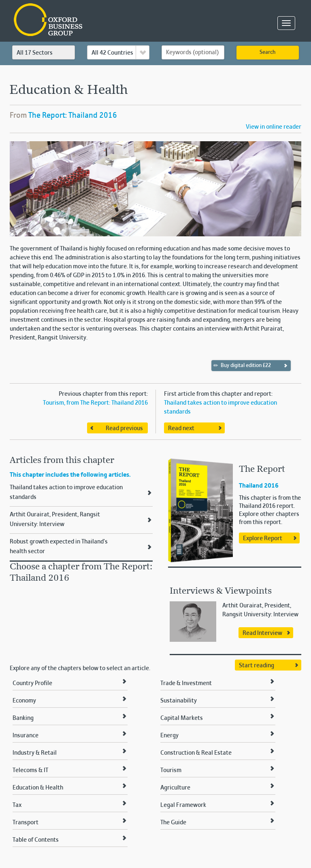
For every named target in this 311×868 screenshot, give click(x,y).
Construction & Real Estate (196, 753)
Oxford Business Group (95, 20)
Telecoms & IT (30, 770)
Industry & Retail (35, 753)
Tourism (171, 770)
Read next (181, 429)
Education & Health (38, 788)
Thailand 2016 (259, 486)
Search (267, 53)
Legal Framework (183, 805)
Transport (26, 823)
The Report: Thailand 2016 (73, 116)
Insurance (26, 736)
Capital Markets (182, 718)
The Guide (173, 823)
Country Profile (32, 683)
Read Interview (262, 633)
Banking (23, 718)
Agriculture (175, 788)
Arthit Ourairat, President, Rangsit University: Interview (55, 520)
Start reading (257, 666)
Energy (169, 736)
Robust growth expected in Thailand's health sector (59, 547)
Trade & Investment (186, 683)
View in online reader (274, 127)
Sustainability (179, 701)
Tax (17, 805)
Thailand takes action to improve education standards (66, 492)
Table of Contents (36, 840)
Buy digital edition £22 (242, 365)
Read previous (124, 429)
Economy (24, 701)
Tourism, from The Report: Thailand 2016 (95, 403)
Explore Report (263, 539)
